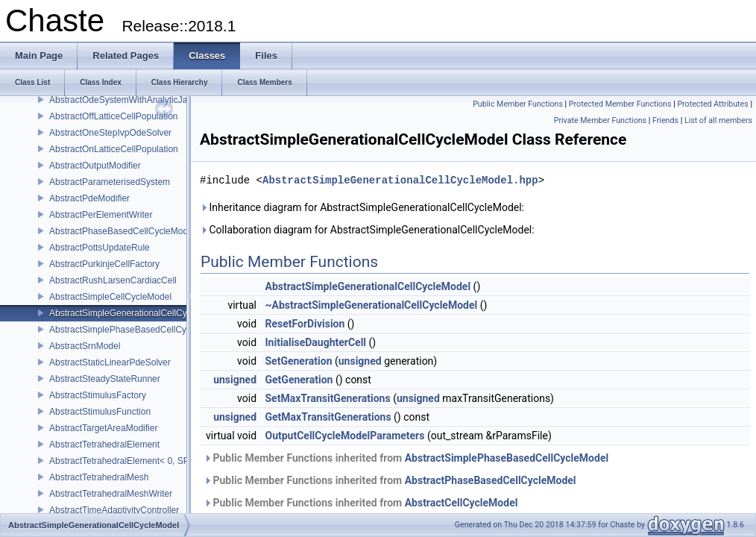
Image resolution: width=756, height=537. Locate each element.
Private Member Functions (600, 120)
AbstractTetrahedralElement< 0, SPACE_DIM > (143, 461)
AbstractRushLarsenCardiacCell (113, 280)
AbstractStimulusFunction (100, 412)
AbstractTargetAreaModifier (103, 428)
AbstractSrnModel (85, 346)
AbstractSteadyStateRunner (105, 379)
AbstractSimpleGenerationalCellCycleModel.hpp (400, 180)
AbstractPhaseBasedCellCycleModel (122, 231)
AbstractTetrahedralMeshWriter (111, 494)
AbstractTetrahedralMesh (99, 477)
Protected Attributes (712, 104)
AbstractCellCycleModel (462, 503)
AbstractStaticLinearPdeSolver (110, 362)
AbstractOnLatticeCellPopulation (114, 149)
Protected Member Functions (620, 104)
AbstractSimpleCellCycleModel (110, 297)
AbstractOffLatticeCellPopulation (114, 116)
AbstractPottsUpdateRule (100, 248)
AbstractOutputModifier (95, 166)
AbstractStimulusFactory (98, 395)
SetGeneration (299, 361)
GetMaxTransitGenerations (328, 417)
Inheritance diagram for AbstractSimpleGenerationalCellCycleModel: (362, 207)
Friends (665, 120)
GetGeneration (299, 380)
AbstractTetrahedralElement (104, 445)
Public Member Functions (518, 104)
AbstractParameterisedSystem (110, 182)
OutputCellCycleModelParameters (345, 436)
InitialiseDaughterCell (316, 342)
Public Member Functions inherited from (406, 458)
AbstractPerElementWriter (101, 215)
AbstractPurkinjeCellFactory (104, 264)
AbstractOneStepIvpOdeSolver (110, 133)
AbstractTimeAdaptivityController (114, 510)
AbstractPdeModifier (89, 198)
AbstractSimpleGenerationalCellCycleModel (136, 313)
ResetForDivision (305, 324)
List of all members (718, 120)
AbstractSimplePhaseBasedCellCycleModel (136, 330)
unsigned (360, 361)
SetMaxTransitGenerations (328, 398)
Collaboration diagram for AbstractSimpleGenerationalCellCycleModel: (367, 230)
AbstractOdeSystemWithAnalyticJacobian (132, 100)
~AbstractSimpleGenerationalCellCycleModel (372, 305)
